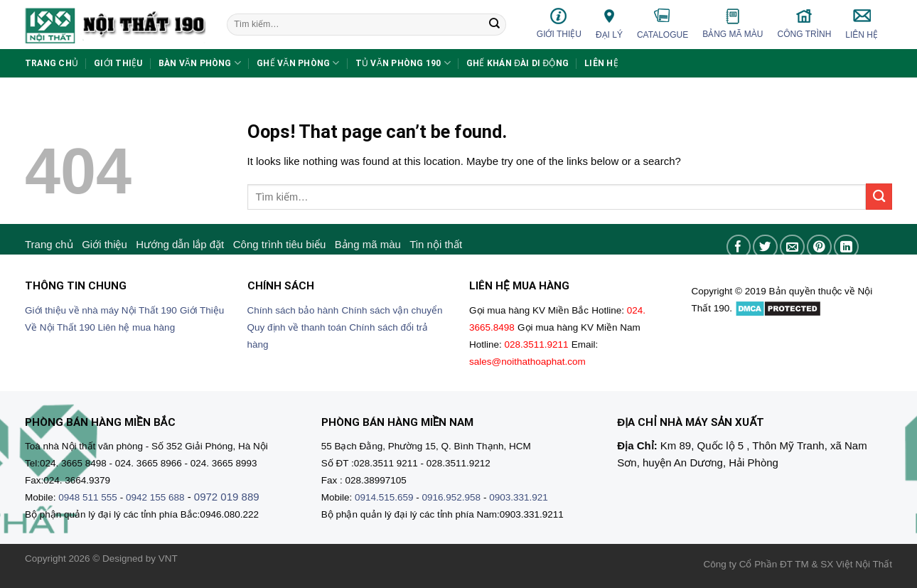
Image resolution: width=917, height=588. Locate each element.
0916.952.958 (452, 497)
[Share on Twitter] (765, 247)
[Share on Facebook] (739, 247)
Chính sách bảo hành (293, 310)
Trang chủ (52, 63)
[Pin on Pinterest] (819, 247)
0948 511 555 (88, 497)
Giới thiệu (559, 23)
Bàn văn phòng (200, 63)
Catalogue (663, 23)
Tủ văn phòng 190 (403, 63)
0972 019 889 (227, 497)
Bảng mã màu (733, 23)
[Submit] (494, 25)
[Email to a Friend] (792, 247)
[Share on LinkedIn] (846, 247)
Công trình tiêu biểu (280, 244)
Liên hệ (862, 23)
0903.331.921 (519, 497)
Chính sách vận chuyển (392, 310)
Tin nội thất (436, 244)
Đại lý (609, 23)
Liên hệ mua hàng (137, 327)
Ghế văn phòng (298, 63)
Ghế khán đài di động (518, 63)
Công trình (805, 23)
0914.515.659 (384, 497)
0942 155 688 (155, 497)
